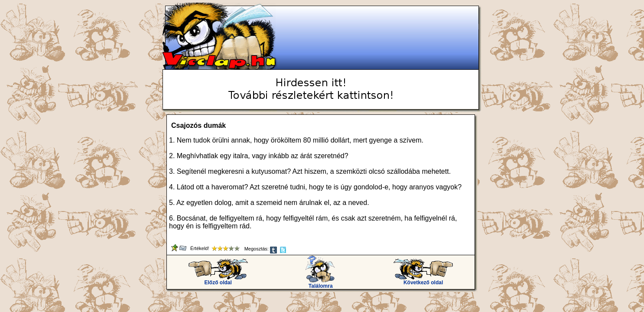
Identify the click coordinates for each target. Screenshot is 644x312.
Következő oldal (423, 280)
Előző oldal (218, 280)
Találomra (320, 284)
